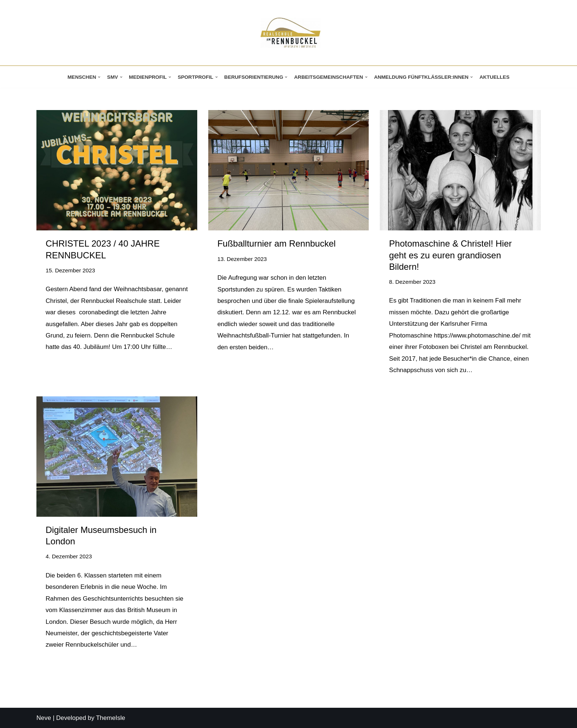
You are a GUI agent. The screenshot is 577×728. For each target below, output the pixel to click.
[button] (99, 77)
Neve (44, 718)
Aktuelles (495, 77)
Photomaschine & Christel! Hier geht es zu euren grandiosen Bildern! (450, 255)
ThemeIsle (111, 718)
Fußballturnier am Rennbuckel (277, 243)
